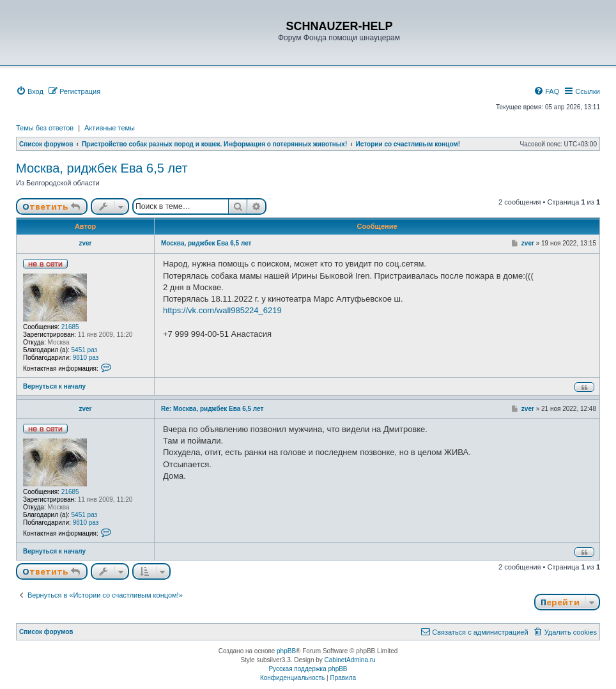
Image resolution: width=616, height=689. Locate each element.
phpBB (286, 651)
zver (85, 243)
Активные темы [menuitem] (110, 128)
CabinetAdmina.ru (350, 660)
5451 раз (85, 350)
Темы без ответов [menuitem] (45, 128)
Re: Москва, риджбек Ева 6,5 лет (212, 409)
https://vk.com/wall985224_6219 (222, 310)
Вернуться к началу (54, 386)
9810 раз (86, 358)
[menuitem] (30, 91)
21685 (70, 327)
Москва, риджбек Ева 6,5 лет (102, 168)
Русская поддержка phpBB (308, 669)
